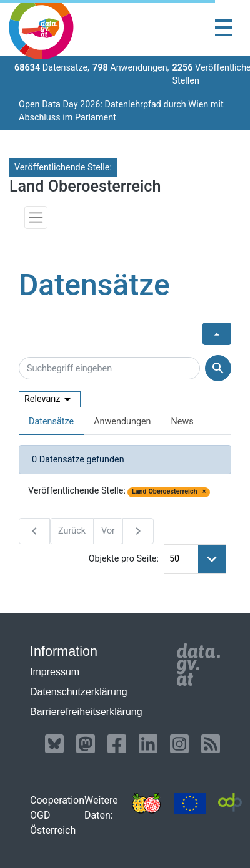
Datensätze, (52, 68)
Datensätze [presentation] (51, 422)
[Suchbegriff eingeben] (109, 368)
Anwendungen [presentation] (122, 422)
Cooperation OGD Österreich (57, 815)
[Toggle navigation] (223, 28)
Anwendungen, (131, 68)
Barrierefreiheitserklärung (86, 712)
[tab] (51, 422)
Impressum (55, 672)
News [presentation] (182, 422)
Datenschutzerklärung (79, 692)
